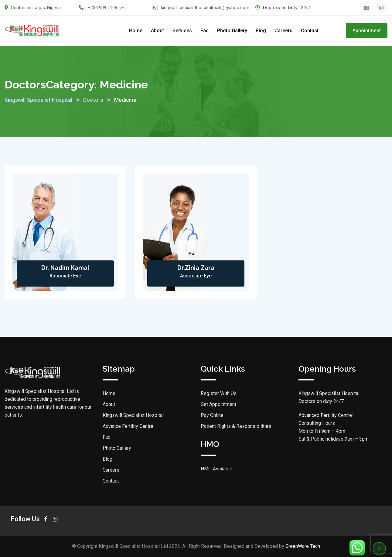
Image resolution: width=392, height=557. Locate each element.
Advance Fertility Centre (128, 426)
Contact (310, 31)
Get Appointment (218, 404)
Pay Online (212, 415)
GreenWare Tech (303, 546)
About (157, 31)
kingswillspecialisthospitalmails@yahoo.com (205, 8)
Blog (261, 31)
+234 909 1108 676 (107, 8)
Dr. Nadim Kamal (65, 268)
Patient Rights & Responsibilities (236, 426)
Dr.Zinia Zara (196, 268)
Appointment (367, 31)
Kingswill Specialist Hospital (133, 415)
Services (182, 31)
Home (136, 31)
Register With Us (219, 393)
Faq (205, 31)
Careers (283, 31)
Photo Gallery (232, 31)
